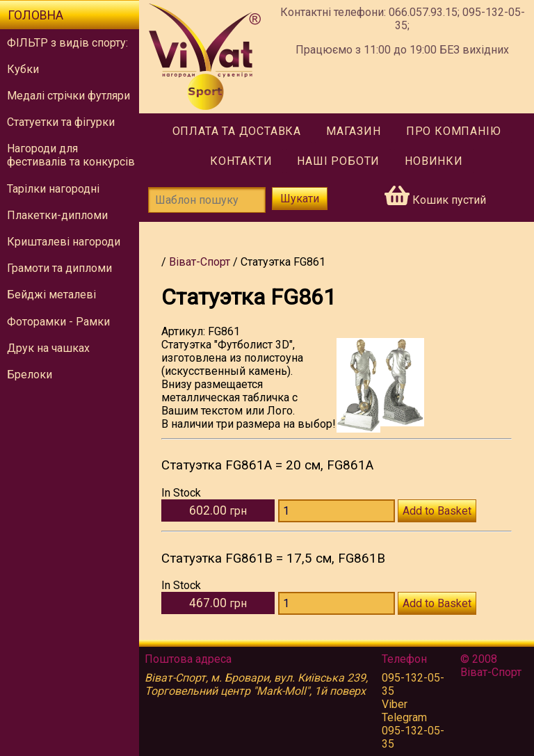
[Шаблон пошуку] (207, 200)
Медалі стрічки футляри (68, 96)
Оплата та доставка (237, 131)
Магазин (354, 131)
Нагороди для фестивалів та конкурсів (71, 155)
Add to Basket (437, 511)
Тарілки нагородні (53, 189)
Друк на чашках (48, 348)
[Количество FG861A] (337, 511)
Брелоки (30, 375)
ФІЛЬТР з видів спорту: (67, 43)
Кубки (23, 69)
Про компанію (454, 131)
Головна (35, 15)
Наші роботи (338, 161)
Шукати (300, 199)
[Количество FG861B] (337, 603)
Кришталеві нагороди (64, 242)
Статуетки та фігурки (61, 122)
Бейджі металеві (51, 295)
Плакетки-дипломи (57, 215)
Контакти (241, 161)
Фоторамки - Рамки (58, 322)
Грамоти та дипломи (59, 268)
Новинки (434, 161)
